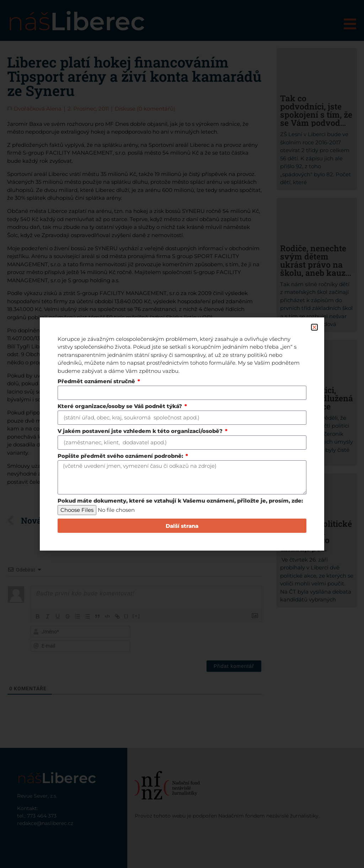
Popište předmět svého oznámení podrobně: (121, 456)
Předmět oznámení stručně (97, 382)
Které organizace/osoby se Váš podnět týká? (121, 406)
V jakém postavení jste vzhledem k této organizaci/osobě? (141, 431)
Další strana (182, 526)
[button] (314, 327)
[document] (182, 434)
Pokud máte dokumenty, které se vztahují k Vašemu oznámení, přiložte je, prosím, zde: (180, 501)
